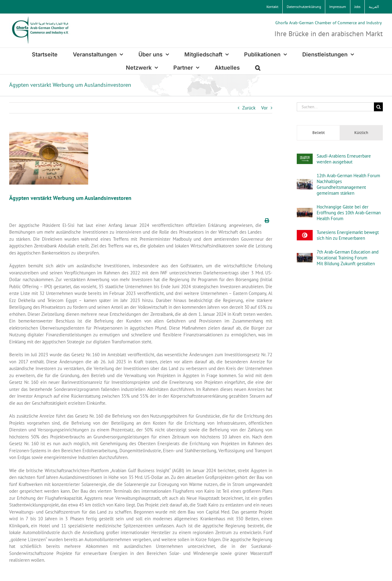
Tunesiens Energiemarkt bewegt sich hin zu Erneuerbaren (348, 235)
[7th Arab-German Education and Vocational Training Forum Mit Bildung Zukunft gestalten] (305, 256)
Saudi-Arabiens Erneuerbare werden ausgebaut (344, 159)
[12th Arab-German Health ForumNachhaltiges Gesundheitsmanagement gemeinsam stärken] (305, 182)
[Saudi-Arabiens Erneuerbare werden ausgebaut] (305, 157)
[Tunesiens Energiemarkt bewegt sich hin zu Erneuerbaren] (305, 233)
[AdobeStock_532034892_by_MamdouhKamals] (49, 158)
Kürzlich (361, 133)
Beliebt (318, 133)
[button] (258, 68)
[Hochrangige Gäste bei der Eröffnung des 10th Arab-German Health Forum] (305, 211)
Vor (264, 108)
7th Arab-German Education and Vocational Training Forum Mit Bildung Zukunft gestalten (348, 258)
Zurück (249, 108)
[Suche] (378, 107)
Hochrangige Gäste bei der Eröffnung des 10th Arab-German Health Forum (349, 213)
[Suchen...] (335, 107)
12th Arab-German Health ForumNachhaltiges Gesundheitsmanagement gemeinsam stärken (348, 184)
